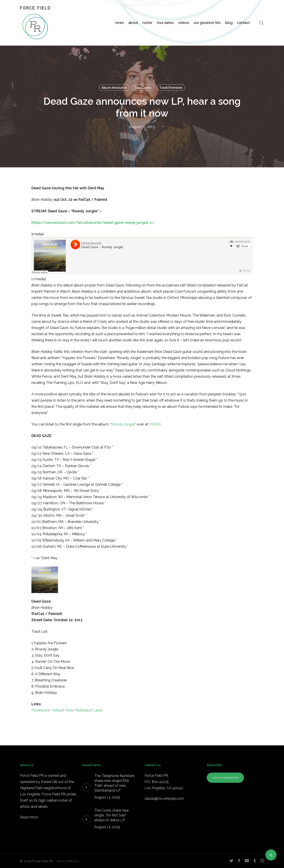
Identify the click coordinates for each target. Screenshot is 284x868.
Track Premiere (171, 88)
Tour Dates (143, 88)
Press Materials (78, 710)
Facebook (40, 710)
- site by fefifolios (67, 861)
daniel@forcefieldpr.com (164, 799)
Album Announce (114, 88)
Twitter (57, 710)
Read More (29, 817)
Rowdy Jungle (123, 424)
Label (98, 710)
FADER (155, 424)
